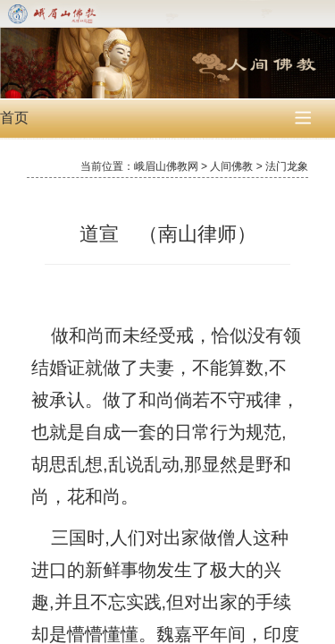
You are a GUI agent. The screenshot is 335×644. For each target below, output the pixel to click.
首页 (14, 118)
